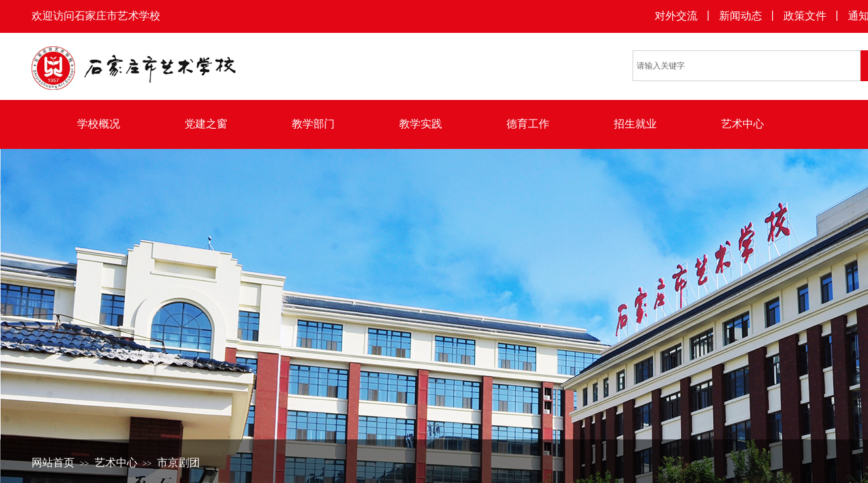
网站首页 (53, 463)
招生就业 (635, 124)
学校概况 (99, 124)
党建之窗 (206, 124)
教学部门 (313, 124)
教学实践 (421, 124)
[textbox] (747, 66)
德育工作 (528, 124)
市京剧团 (178, 463)
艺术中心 (743, 124)
